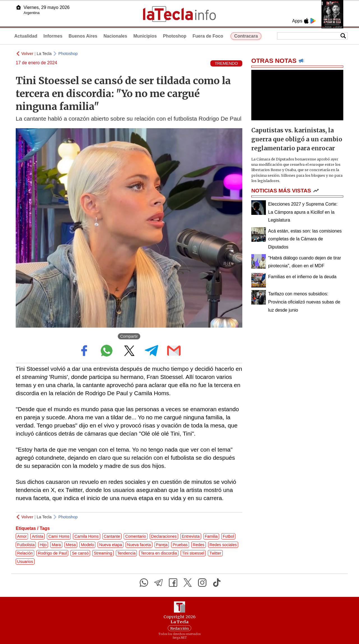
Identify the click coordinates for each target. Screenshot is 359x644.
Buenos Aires (83, 36)
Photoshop (175, 36)
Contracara (246, 36)
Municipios (145, 36)
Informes (53, 36)
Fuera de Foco (208, 36)
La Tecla (44, 54)
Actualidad (26, 36)
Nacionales (115, 36)
